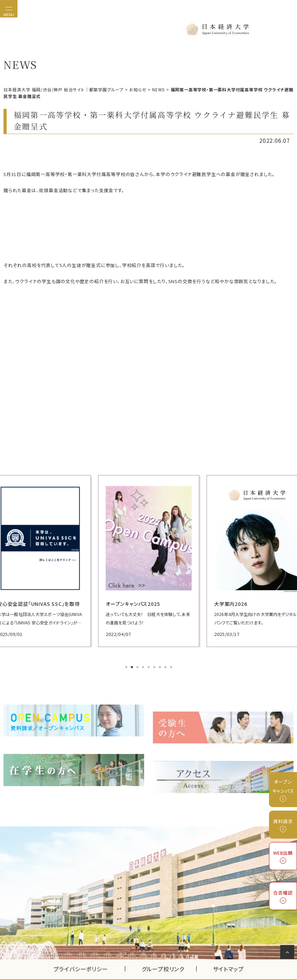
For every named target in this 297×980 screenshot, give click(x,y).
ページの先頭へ (288, 953)
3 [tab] (138, 663)
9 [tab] (172, 663)
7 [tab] (161, 663)
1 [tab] (127, 663)
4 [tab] (144, 663)
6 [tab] (155, 663)
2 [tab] (133, 663)
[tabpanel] (149, 557)
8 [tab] (166, 663)
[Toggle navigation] (9, 9)
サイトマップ (228, 950)
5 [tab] (149, 663)
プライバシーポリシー (81, 950)
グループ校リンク (169, 950)
